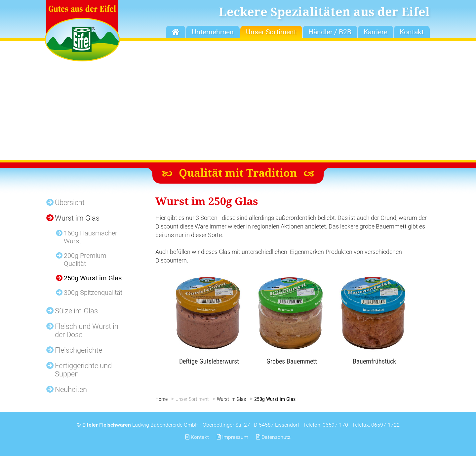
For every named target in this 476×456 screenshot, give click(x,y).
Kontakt (200, 437)
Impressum (235, 437)
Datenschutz (276, 437)
